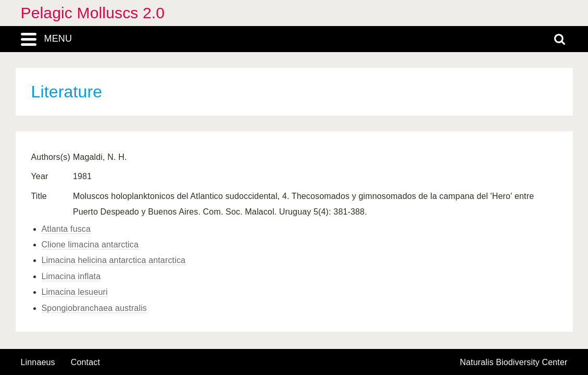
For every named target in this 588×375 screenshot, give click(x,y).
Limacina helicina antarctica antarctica (114, 260)
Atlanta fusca (66, 229)
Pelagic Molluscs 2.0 (93, 13)
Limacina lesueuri (75, 292)
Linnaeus (38, 362)
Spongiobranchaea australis (95, 308)
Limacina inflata (71, 276)
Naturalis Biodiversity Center (514, 362)
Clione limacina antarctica (90, 245)
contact (85, 362)
